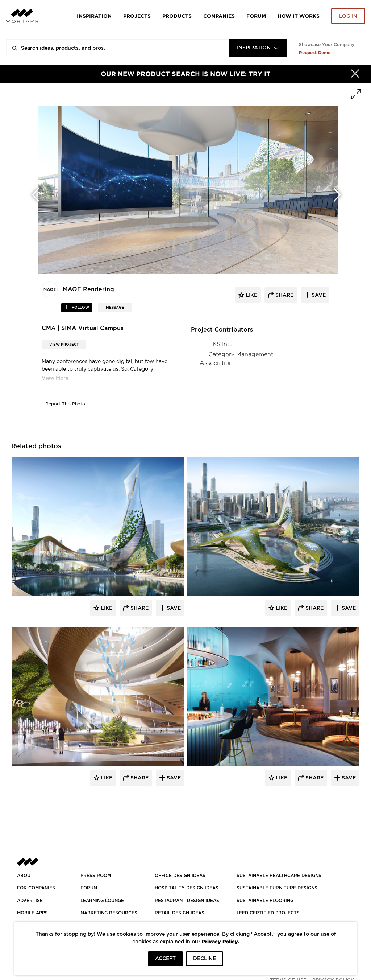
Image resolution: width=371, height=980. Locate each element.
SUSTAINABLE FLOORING (265, 901)
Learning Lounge (102, 901)
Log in (348, 16)
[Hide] (355, 74)
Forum (256, 16)
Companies (219, 16)
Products (177, 16)
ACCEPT (165, 959)
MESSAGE (115, 308)
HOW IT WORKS (299, 16)
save (318, 295)
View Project (64, 345)
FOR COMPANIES (36, 888)
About (25, 876)
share (284, 295)
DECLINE (205, 959)
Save (173, 608)
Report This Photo (65, 404)
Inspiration (94, 16)
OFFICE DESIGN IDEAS (180, 876)
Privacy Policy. (220, 941)
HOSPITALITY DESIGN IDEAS (187, 888)
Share (139, 608)
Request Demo (315, 52)
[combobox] (258, 48)
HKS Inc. (220, 344)
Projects (137, 16)
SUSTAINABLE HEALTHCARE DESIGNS (279, 876)
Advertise (30, 901)
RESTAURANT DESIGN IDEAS (187, 901)
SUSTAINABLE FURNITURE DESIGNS (277, 888)
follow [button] (80, 308)
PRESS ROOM (96, 876)
